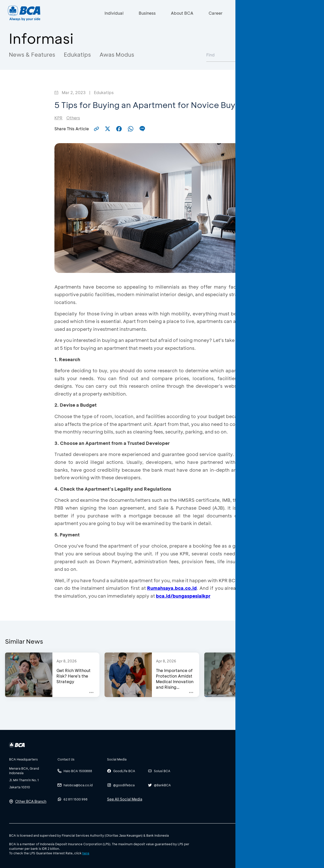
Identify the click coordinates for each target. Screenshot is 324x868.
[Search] (240, 13)
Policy (274, 835)
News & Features (32, 55)
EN (291, 13)
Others (73, 118)
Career (216, 13)
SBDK (259, 835)
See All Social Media (125, 799)
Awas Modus (117, 55)
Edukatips (77, 55)
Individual (114, 13)
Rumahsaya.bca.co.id (172, 588)
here (86, 853)
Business (147, 13)
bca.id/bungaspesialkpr (183, 596)
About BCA (182, 13)
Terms (289, 835)
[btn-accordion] (31, 759)
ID (281, 13)
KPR (58, 118)
